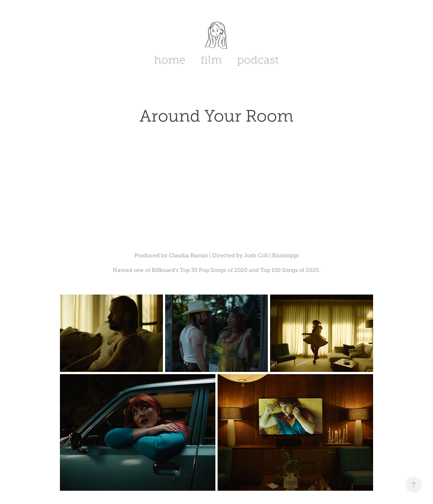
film (211, 60)
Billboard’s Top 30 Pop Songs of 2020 (200, 270)
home (170, 60)
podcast (258, 60)
